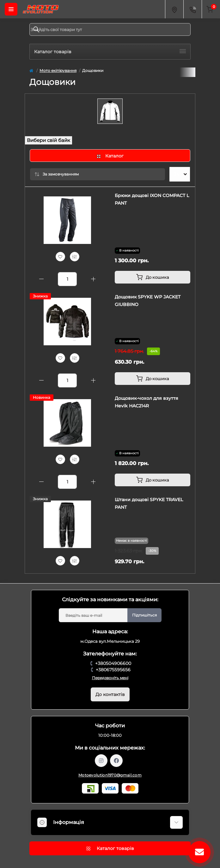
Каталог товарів (110, 52)
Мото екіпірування (58, 70)
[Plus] (93, 279)
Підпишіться (144, 615)
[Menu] (11, 9)
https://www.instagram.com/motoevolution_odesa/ (101, 761)
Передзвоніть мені (110, 678)
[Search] (36, 29)
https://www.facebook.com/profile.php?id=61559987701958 (116, 761)
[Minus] (41, 279)
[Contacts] (192, 9)
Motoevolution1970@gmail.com (110, 775)
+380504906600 (113, 663)
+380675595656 (113, 670)
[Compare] (75, 257)
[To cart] (153, 277)
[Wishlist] (60, 257)
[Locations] (174, 9)
